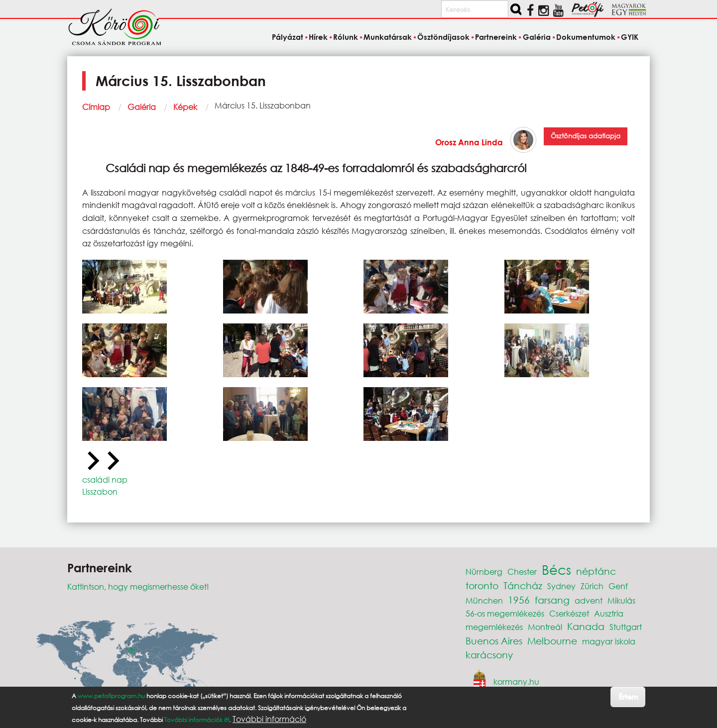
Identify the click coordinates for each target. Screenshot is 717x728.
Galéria (142, 107)
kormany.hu (516, 681)
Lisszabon (100, 491)
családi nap (105, 479)
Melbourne (552, 641)
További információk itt (197, 720)
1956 (519, 600)
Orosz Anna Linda (469, 142)
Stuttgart (626, 627)
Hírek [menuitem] (318, 37)
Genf (618, 586)
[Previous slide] (92, 461)
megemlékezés (494, 627)
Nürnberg (484, 572)
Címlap (96, 107)
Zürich (592, 586)
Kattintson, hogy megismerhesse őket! (138, 586)
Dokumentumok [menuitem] (586, 37)
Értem (628, 696)
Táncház (523, 585)
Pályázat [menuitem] (288, 37)
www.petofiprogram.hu (111, 696)
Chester (522, 572)
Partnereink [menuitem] (496, 37)
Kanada (586, 626)
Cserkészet (569, 613)
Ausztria (609, 613)
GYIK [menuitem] (630, 37)
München (484, 600)
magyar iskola (609, 641)
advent (589, 600)
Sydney (561, 586)
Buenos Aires (494, 641)
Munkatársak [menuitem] (388, 37)
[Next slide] (112, 461)
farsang (552, 600)
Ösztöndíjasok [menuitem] (443, 37)
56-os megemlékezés (505, 613)
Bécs (556, 569)
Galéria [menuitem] (537, 37)
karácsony (489, 655)
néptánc (596, 571)
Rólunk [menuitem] (346, 37)
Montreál (545, 627)
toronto (482, 585)
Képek (185, 107)
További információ (269, 719)
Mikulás (621, 600)
